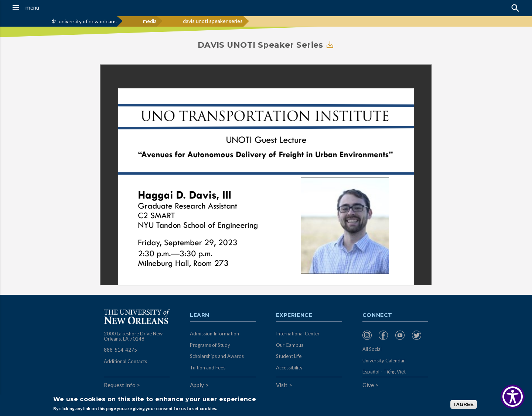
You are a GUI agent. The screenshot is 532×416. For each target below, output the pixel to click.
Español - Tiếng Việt (384, 372)
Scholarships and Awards (217, 356)
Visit (282, 385)
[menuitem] (369, 335)
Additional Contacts (125, 361)
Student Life (289, 356)
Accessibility (289, 368)
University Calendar (384, 361)
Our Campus (290, 345)
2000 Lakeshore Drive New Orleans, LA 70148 (133, 336)
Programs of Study (210, 345)
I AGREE (464, 404)
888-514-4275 (120, 350)
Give (368, 385)
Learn (200, 315)
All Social (372, 349)
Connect (378, 315)
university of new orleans (88, 21)
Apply (197, 385)
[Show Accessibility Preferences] (513, 397)
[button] (50, 7)
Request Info (120, 385)
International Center (298, 334)
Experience (294, 315)
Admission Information (214, 334)
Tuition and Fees (208, 368)
